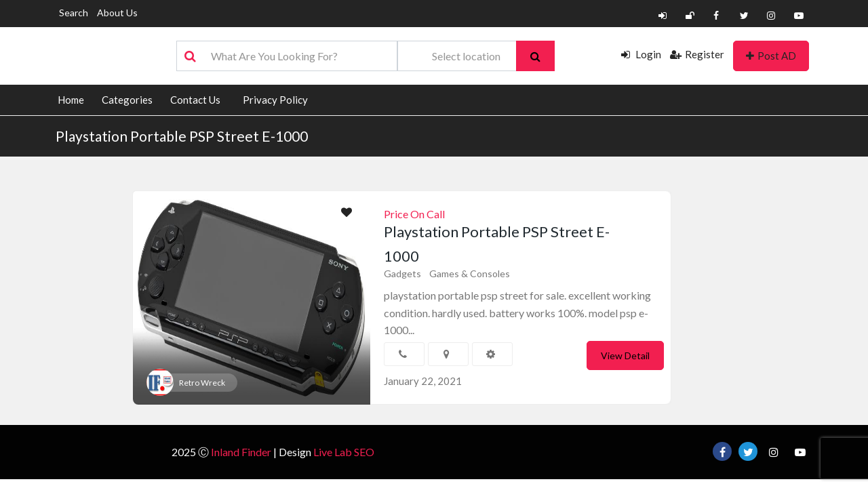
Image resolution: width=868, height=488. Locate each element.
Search (74, 13)
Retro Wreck (202, 383)
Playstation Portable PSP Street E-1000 (182, 136)
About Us (117, 13)
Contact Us (195, 100)
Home (71, 100)
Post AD (771, 56)
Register (697, 54)
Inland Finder (241, 452)
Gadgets (402, 273)
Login (641, 54)
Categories (127, 100)
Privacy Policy (275, 100)
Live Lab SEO (344, 452)
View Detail (625, 355)
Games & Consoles (470, 273)
